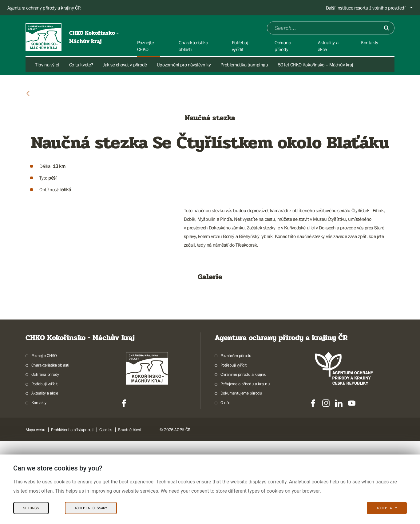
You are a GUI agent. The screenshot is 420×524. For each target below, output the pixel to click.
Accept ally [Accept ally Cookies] (387, 508)
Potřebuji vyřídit (234, 448)
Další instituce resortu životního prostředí (366, 8)
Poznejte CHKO (44, 439)
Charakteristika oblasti (50, 448)
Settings (31, 508)
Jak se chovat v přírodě (125, 65)
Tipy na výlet (47, 65)
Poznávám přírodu (236, 439)
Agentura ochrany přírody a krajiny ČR (44, 8)
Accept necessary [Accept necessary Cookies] (91, 508)
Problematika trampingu (244, 65)
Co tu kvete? (81, 65)
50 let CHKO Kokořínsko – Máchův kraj (316, 65)
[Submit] (386, 28)
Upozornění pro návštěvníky (184, 65)
